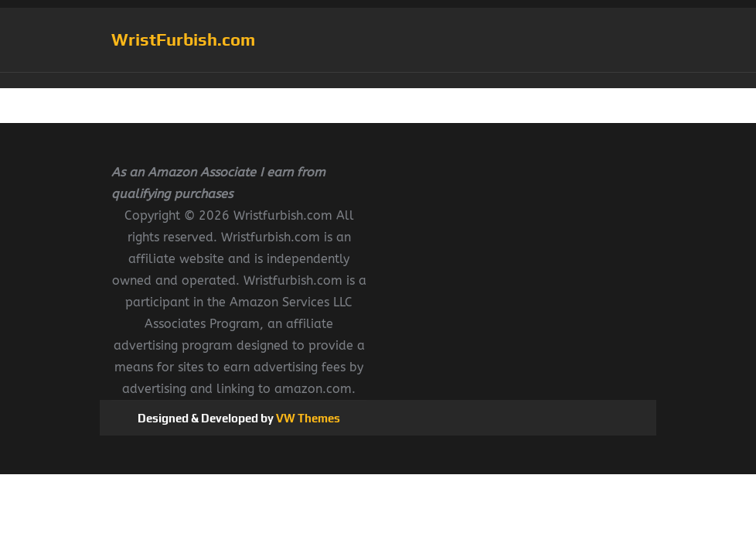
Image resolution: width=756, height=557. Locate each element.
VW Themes (307, 418)
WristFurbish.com (183, 39)
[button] (378, 80)
